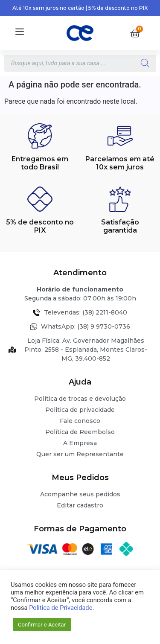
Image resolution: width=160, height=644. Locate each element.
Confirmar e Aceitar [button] (42, 625)
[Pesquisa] (145, 63)
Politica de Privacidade (61, 608)
